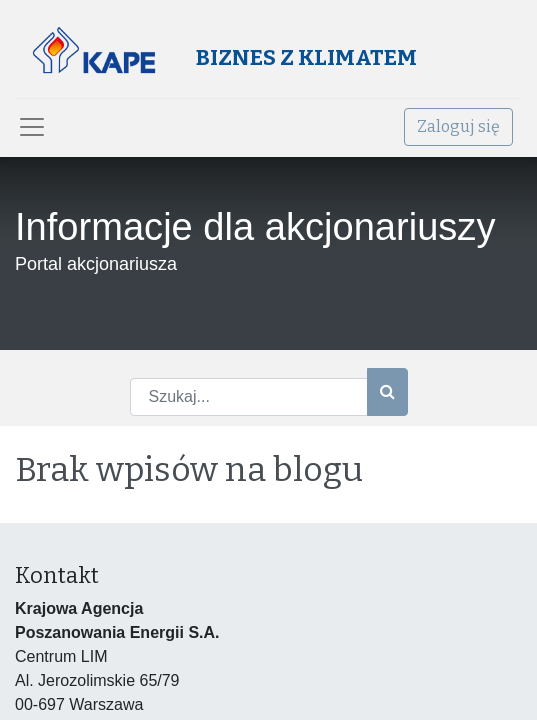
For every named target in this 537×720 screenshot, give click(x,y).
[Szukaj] (387, 392)
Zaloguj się (458, 126)
